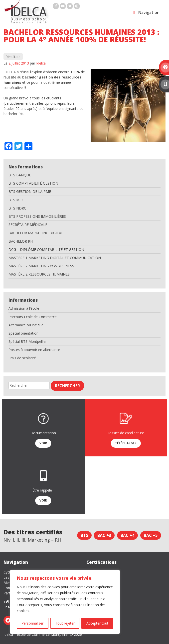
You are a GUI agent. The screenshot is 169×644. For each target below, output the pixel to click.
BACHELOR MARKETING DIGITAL (36, 233)
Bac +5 (151, 535)
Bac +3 (104, 535)
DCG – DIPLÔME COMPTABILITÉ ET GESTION (46, 250)
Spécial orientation (23, 333)
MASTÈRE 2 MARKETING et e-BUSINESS (41, 266)
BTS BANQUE (20, 175)
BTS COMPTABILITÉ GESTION (33, 183)
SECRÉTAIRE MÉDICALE (28, 225)
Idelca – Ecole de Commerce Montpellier (36, 634)
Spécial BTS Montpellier (28, 341)
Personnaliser (32, 623)
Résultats (13, 57)
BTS (84, 535)
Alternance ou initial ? (26, 325)
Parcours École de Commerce (33, 317)
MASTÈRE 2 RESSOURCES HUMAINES (39, 274)
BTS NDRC (17, 208)
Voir (43, 443)
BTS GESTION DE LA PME (30, 191)
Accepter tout (97, 623)
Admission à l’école (24, 308)
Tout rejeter (65, 623)
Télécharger (126, 443)
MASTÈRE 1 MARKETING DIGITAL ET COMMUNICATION (55, 258)
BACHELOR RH (21, 241)
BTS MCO (16, 200)
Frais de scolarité (22, 358)
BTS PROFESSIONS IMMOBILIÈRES (37, 216)
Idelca (41, 63)
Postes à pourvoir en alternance (34, 350)
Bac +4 (127, 535)
